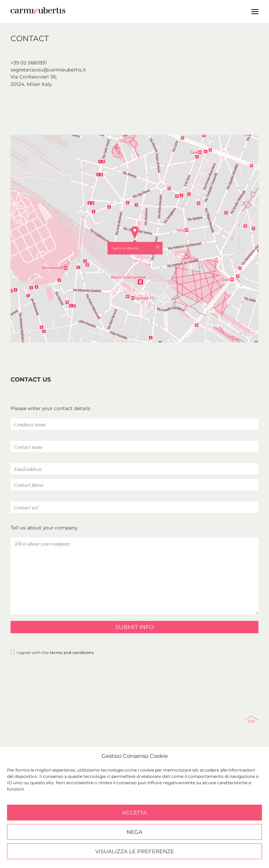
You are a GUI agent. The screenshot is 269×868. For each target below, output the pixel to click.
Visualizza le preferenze (135, 851)
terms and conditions (72, 653)
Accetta (134, 813)
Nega (134, 832)
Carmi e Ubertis (110, 10)
